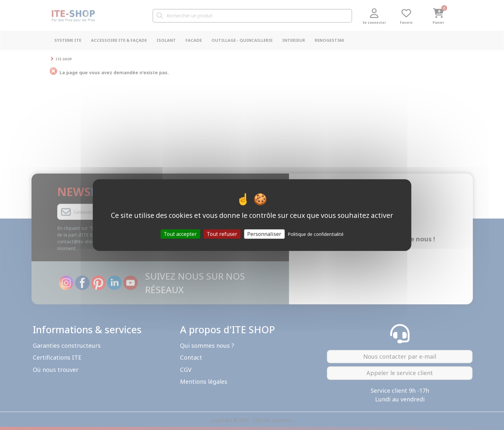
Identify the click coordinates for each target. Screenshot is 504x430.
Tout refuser (222, 234)
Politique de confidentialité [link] (316, 234)
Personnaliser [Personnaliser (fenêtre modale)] (264, 234)
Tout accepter (180, 234)
